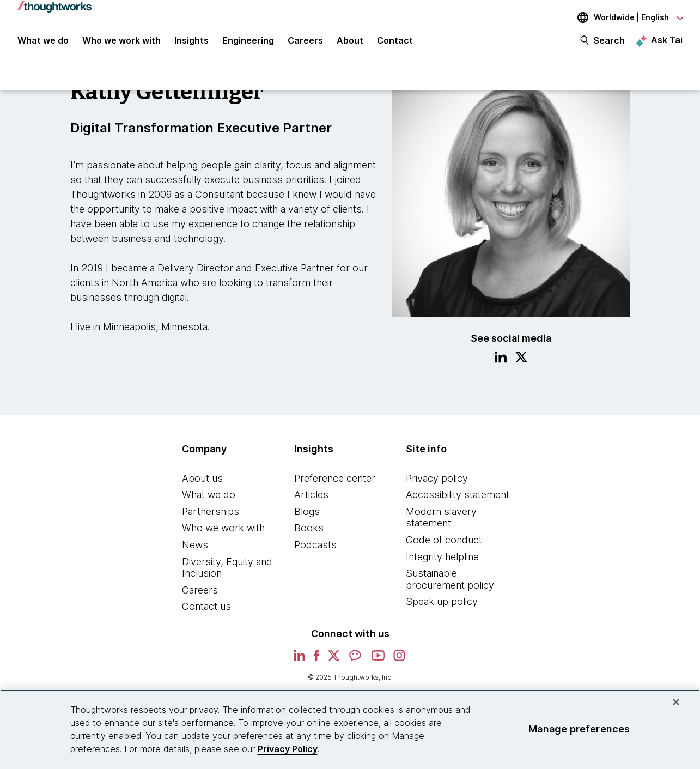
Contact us (206, 615)
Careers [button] (305, 45)
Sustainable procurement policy (450, 588)
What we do (209, 503)
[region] (350, 729)
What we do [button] (43, 45)
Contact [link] (395, 45)
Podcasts (315, 553)
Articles (311, 503)
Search (609, 45)
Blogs (307, 520)
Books (309, 537)
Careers (200, 598)
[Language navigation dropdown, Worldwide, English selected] (623, 17)
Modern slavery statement (441, 526)
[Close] (676, 702)
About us (202, 486)
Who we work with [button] (121, 45)
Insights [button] (191, 45)
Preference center (335, 486)
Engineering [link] (248, 45)
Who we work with (223, 537)
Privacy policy (437, 486)
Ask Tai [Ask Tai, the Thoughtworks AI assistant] (667, 44)
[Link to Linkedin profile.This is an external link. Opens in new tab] (501, 367)
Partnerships (211, 520)
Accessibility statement (458, 503)
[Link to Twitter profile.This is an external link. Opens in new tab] (521, 367)
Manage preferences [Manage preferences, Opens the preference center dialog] (579, 729)
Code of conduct (444, 548)
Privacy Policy (288, 749)
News (195, 553)
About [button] (350, 45)
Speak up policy (442, 610)
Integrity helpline (442, 565)
